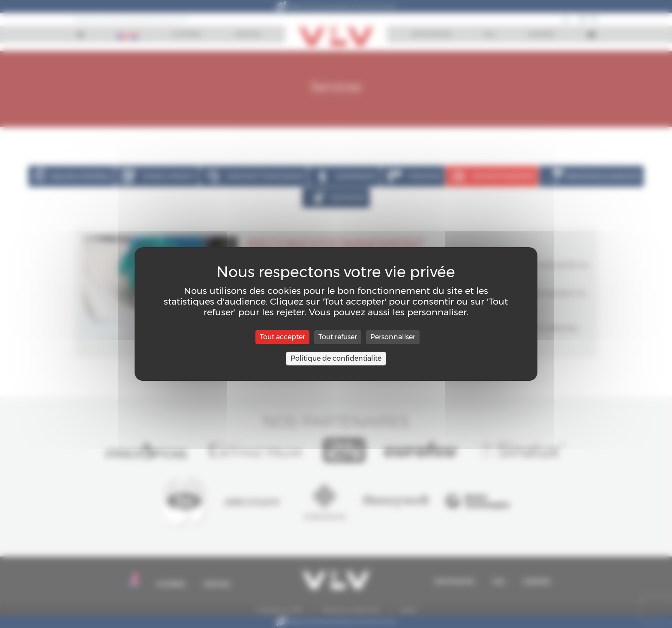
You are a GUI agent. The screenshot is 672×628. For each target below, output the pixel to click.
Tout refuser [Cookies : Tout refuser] (338, 337)
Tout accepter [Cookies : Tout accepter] (282, 337)
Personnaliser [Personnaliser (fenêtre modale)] (393, 337)
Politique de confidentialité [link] (336, 358)
